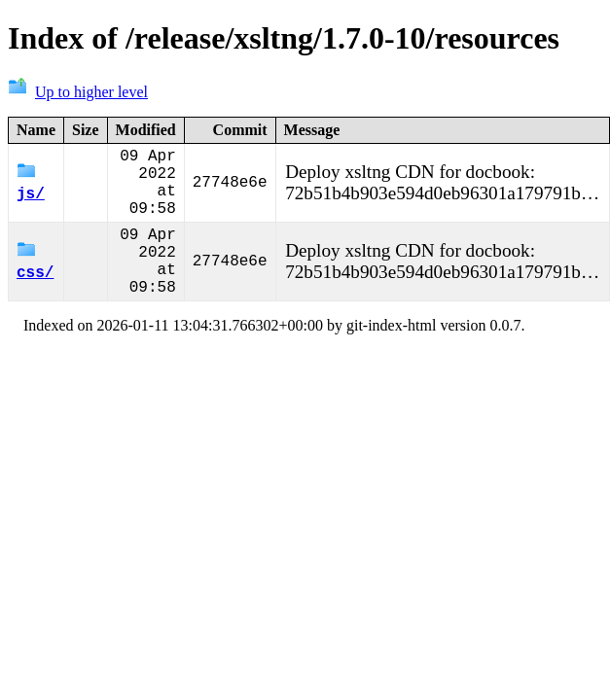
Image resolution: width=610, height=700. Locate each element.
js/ (31, 192)
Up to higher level (78, 92)
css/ (35, 286)
